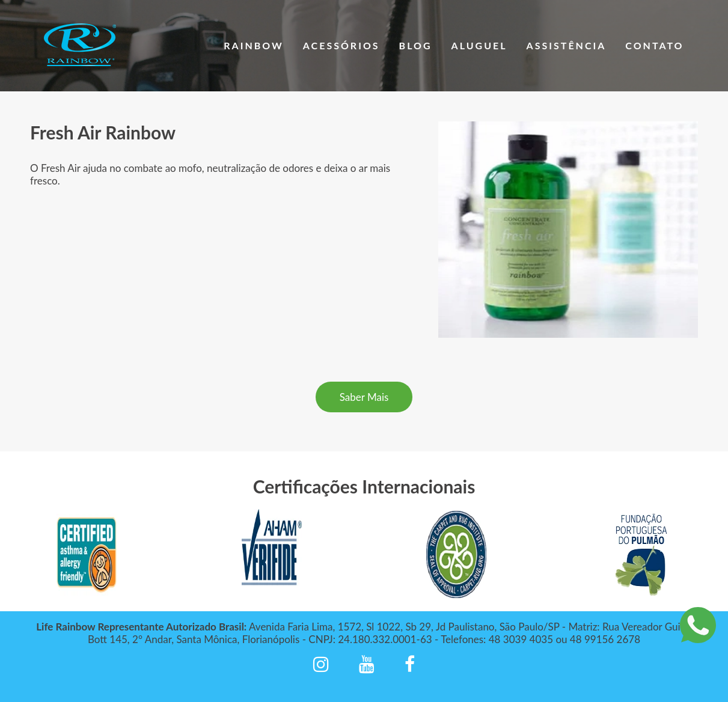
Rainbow (254, 45)
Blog (416, 45)
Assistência (567, 45)
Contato (654, 45)
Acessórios (341, 45)
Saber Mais (364, 397)
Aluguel (479, 45)
